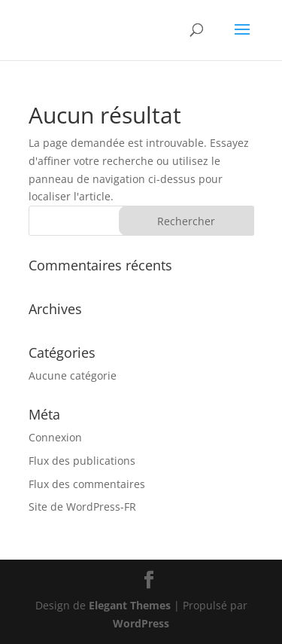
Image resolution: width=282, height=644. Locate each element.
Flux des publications (82, 461)
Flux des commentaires (87, 484)
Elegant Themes (130, 605)
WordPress (141, 623)
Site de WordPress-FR (82, 507)
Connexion (55, 437)
